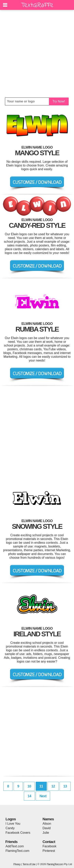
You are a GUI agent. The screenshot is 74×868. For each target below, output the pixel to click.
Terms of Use (29, 864)
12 (53, 786)
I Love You (13, 824)
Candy (10, 828)
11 (41, 786)
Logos (11, 819)
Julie (46, 833)
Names (48, 819)
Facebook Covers (18, 833)
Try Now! (59, 101)
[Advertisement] (37, 54)
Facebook (50, 846)
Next (43, 796)
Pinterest (49, 851)
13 (65, 786)
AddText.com (15, 846)
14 (29, 796)
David (47, 828)
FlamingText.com (17, 851)
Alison (47, 824)
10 (29, 786)
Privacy (17, 864)
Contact (49, 842)
